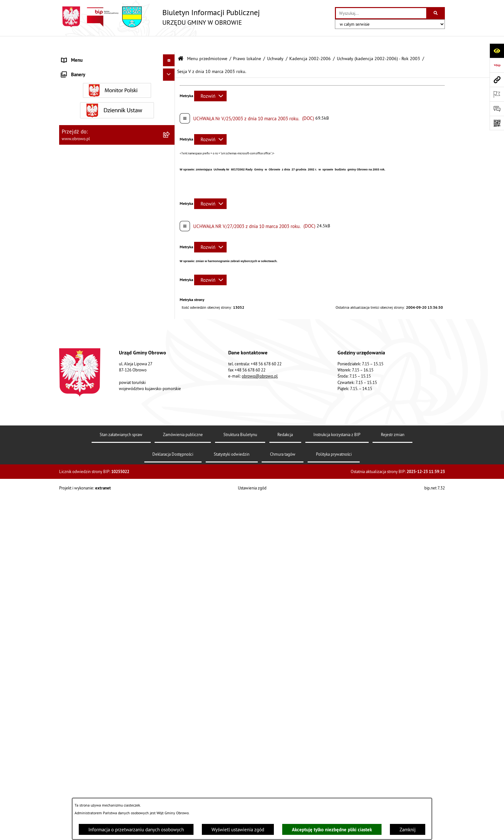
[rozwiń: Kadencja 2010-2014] (170, 507)
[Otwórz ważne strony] (497, 94)
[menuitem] (117, 73)
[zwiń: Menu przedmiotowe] (170, 56)
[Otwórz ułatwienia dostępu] (497, 51)
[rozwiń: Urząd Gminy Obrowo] (170, 105)
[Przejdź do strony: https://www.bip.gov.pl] (497, 65)
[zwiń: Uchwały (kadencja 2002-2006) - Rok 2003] (170, 210)
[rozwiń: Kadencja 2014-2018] (170, 524)
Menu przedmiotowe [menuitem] (83, 56)
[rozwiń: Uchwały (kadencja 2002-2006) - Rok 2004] (170, 437)
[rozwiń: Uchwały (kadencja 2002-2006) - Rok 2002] (170, 186)
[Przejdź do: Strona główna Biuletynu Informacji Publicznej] (181, 43)
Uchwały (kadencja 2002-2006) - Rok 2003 (378, 43)
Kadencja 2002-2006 (310, 43)
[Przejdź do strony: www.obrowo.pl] (497, 80)
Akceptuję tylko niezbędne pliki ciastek (332, 830)
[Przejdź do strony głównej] (159, 17)
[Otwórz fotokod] (497, 123)
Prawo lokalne (247, 43)
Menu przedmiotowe (207, 43)
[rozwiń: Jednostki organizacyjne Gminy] (170, 733)
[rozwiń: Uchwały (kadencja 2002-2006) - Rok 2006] (170, 484)
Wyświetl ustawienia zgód (238, 830)
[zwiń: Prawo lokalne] (170, 121)
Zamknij (408, 830)
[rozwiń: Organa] (170, 89)
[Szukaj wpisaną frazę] (436, 13)
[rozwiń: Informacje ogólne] (170, 72)
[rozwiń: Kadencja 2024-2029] (170, 556)
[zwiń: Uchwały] (170, 154)
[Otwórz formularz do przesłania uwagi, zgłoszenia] (497, 109)
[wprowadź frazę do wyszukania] (381, 13)
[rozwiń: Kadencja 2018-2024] (170, 540)
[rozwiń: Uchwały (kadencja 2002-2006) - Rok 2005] (170, 460)
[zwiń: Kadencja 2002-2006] (170, 170)
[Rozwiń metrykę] (210, 80)
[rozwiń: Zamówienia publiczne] (170, 766)
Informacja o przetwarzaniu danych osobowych (136, 830)
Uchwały (275, 43)
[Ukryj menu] (169, 44)
